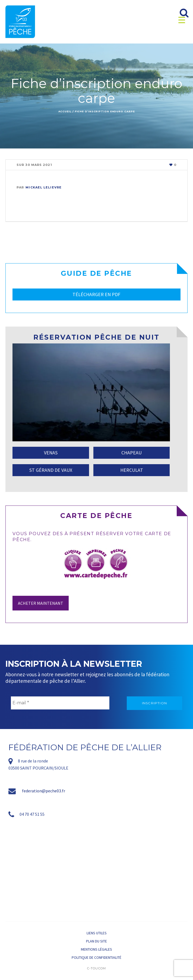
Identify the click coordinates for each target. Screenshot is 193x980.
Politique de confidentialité (96, 957)
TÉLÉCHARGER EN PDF (96, 294)
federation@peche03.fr (44, 791)
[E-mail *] (60, 703)
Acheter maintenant (41, 603)
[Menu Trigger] (182, 20)
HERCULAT (132, 470)
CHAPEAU (132, 453)
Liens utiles (97, 933)
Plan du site (96, 941)
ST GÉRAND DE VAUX (51, 470)
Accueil (65, 111)
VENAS (51, 453)
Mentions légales (96, 949)
